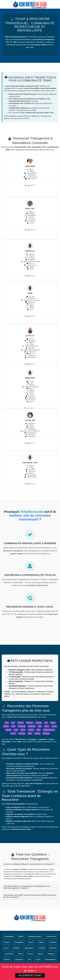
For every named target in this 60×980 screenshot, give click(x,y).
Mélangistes (29, 948)
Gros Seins (9, 954)
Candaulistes (9, 936)
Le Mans (31, 730)
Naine (21, 954)
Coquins (41, 942)
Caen (16, 730)
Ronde (41, 954)
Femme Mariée (50, 960)
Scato (38, 960)
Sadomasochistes (35, 936)
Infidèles (16, 948)
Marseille (21, 723)
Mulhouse (46, 733)
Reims (23, 730)
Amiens (13, 733)
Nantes (53, 723)
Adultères (53, 942)
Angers (54, 726)
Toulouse (39, 723)
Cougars (7, 942)
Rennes (6, 726)
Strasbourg (22, 726)
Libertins (42, 948)
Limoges (8, 730)
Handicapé (19, 960)
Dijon (39, 730)
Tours (30, 733)
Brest (13, 726)
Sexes (6, 948)
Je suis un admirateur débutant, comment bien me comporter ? (29, 864)
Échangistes (19, 942)
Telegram (51, 954)
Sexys (31, 942)
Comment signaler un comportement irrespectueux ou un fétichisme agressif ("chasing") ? (27, 887)
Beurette (53, 948)
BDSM (21, 936)
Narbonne (22, 733)
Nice (40, 726)
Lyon (13, 723)
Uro (29, 960)
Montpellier (32, 726)
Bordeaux (30, 723)
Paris (7, 723)
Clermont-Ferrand (49, 730)
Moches (7, 960)
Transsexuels (51, 936)
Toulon (47, 726)
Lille (46, 723)
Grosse (30, 954)
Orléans (37, 733)
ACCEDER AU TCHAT (30, 975)
